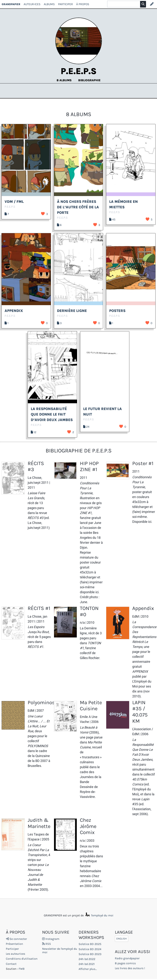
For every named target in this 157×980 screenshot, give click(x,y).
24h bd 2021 (87, 964)
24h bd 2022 (87, 959)
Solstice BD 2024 (90, 949)
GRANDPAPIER (11, 4)
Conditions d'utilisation (22, 959)
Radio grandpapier (127, 958)
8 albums (64, 80)
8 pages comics (125, 963)
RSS (47, 944)
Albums (49, 4)
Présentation (14, 944)
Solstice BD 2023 (90, 954)
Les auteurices (15, 954)
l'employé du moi (99, 915)
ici (97, 592)
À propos (83, 4)
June (98, 523)
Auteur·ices (32, 4)
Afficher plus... (88, 969)
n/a (82, 622)
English (122, 939)
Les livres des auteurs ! (130, 968)
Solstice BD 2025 (90, 944)
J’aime (43, 214)
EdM (136, 616)
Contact (11, 964)
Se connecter (16, 939)
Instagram (51, 939)
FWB (22, 969)
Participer (65, 4)
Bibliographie (89, 80)
